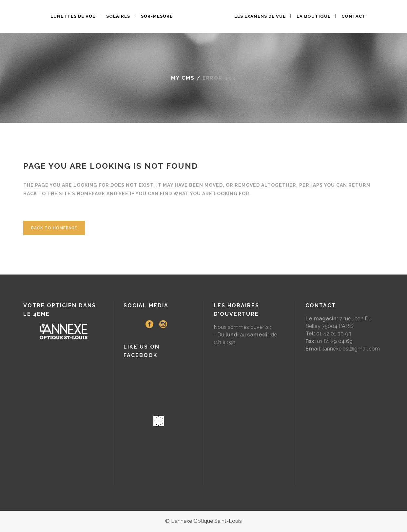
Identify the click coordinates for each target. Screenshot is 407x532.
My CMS (183, 78)
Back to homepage (54, 228)
